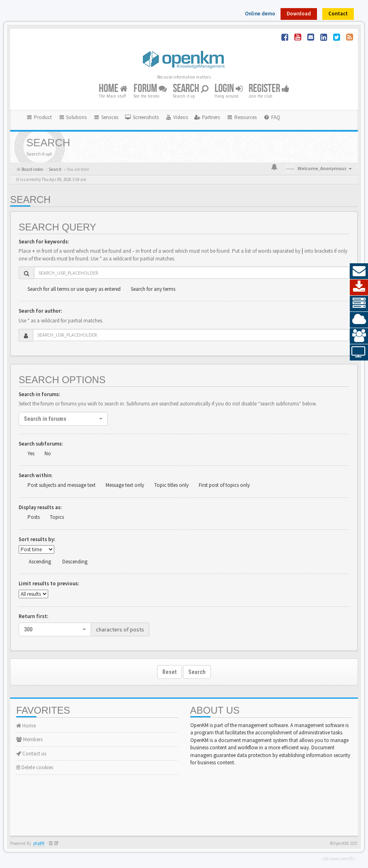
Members (29, 739)
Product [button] (39, 117)
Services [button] (106, 117)
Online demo (260, 14)
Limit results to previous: (49, 583)
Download (299, 14)
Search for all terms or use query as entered (74, 289)
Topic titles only (171, 485)
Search (191, 89)
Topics (57, 517)
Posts (34, 517)
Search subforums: (41, 444)
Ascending (40, 562)
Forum (150, 89)
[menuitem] (142, 117)
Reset (169, 672)
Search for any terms (153, 289)
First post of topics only (224, 485)
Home (113, 89)
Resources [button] (241, 117)
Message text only (125, 485)
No (48, 453)
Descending (75, 562)
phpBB (39, 843)
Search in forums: (39, 394)
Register (269, 89)
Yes (31, 453)
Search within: (35, 475)
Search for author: (40, 311)
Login (229, 89)
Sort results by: (37, 539)
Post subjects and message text (62, 485)
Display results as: (40, 507)
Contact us (31, 754)
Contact (338, 14)
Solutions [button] (73, 117)
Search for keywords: (44, 242)
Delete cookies (35, 767)
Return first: (33, 616)
